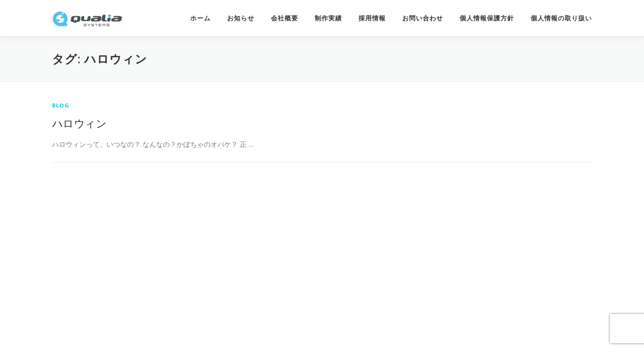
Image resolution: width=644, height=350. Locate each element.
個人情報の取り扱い (561, 18)
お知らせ (241, 18)
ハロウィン (79, 123)
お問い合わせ (423, 18)
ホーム (200, 18)
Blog (61, 105)
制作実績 (328, 18)
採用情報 (372, 18)
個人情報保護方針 (487, 18)
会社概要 (285, 18)
